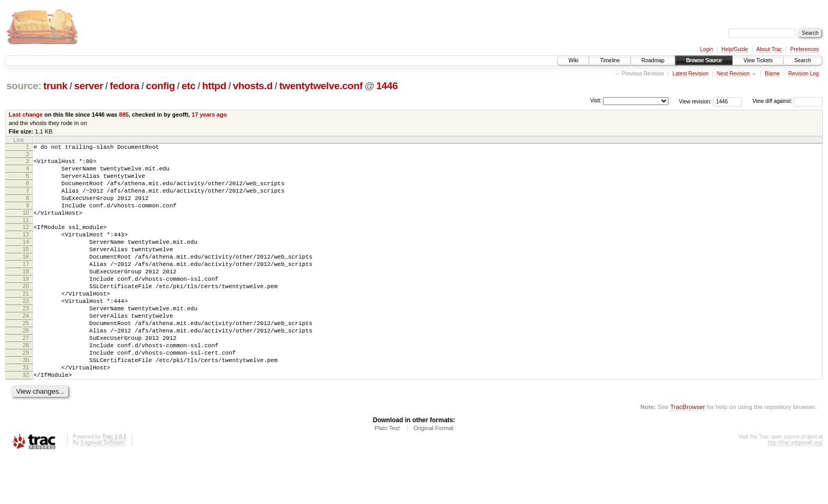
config (160, 86)
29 (26, 394)
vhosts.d (253, 86)
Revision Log (804, 74)
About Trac (769, 49)
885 (124, 115)
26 (26, 367)
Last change (26, 115)
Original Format (434, 476)
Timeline (610, 60)
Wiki (573, 60)
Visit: (596, 101)
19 (26, 304)
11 (26, 234)
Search (803, 60)
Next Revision (733, 74)
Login (707, 49)
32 (26, 421)
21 (26, 322)
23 (26, 340)
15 (26, 268)
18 (26, 295)
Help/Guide (735, 49)
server (88, 86)
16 (26, 277)
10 (26, 225)
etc (189, 86)
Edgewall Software (102, 490)
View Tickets (758, 60)
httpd (214, 86)
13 (26, 250)
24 (26, 349)
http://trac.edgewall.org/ (795, 490)
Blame (772, 74)
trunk (55, 86)
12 (26, 241)
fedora (125, 86)
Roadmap (653, 60)
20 (26, 313)
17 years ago (209, 115)
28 (26, 385)
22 (26, 331)
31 (26, 412)
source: (24, 86)
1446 (387, 86)
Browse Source (704, 60)
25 (26, 358)
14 (26, 259)
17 (26, 286)
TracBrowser (688, 454)
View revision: (695, 101)
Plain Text (387, 476)
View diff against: (788, 101)
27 (26, 376)
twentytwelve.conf (321, 86)
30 (26, 403)
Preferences (805, 49)
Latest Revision (690, 74)
